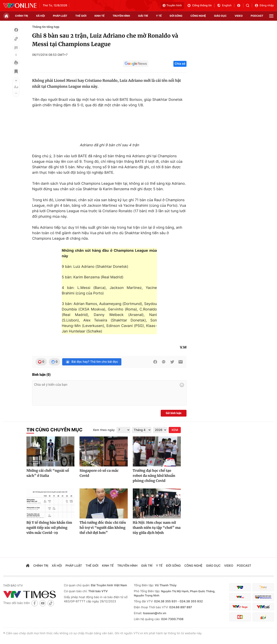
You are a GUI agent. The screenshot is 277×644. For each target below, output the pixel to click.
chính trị (21, 16)
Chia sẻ (180, 64)
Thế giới (81, 16)
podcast (257, 16)
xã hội (40, 16)
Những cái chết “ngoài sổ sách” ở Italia (48, 473)
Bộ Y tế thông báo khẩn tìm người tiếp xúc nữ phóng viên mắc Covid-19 (49, 528)
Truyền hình (172, 5)
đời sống (176, 16)
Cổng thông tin (199, 5)
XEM (175, 430)
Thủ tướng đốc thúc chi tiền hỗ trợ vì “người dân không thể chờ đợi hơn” (103, 528)
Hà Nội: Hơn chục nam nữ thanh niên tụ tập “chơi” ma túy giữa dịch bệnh (157, 528)
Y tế (159, 16)
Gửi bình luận (174, 413)
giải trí (143, 16)
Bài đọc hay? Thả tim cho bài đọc (92, 362)
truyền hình (121, 16)
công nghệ (198, 16)
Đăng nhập (264, 5)
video (239, 16)
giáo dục (220, 16)
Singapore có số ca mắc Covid (99, 473)
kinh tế (100, 16)
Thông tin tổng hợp (46, 27)
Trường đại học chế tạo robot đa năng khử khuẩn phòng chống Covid (154, 476)
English (224, 5)
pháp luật (60, 16)
